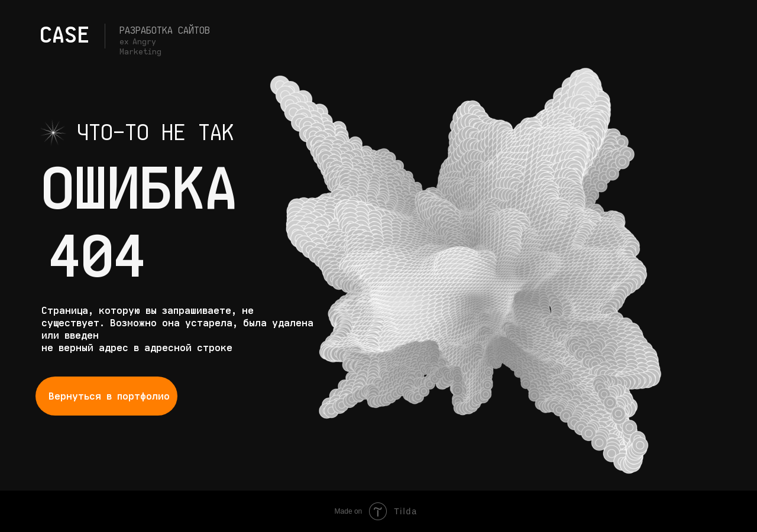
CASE (64, 35)
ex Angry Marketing (140, 47)
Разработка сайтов (165, 30)
